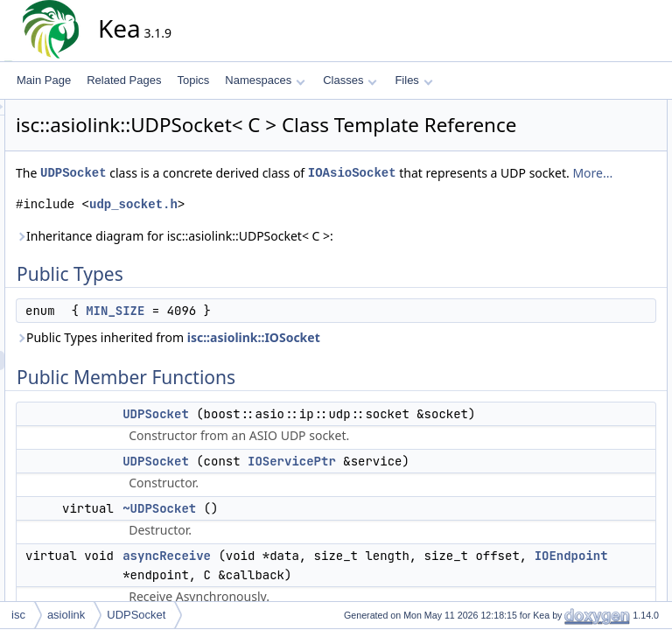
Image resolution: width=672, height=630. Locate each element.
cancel (567, 263)
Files (413, 80)
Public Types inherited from (325, 381)
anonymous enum (594, 129)
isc (18, 615)
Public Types (568, 109)
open (564, 360)
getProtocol (579, 321)
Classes (350, 80)
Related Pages (124, 80)
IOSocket (574, 514)
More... (458, 217)
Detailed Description (585, 533)
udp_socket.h (291, 248)
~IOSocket (577, 417)
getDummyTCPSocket (604, 475)
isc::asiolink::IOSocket (411, 381)
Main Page (44, 80)
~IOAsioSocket (587, 398)
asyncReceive (585, 225)
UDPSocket (231, 197)
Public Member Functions (597, 148)
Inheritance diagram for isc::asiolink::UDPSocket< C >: (332, 280)
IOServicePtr (449, 563)
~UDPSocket (582, 206)
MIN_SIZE (273, 354)
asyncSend (578, 244)
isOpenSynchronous (599, 340)
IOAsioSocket (217, 217)
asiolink (66, 615)
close (564, 283)
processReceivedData (603, 379)
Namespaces (265, 80)
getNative (574, 302)
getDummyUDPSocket (605, 456)
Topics (193, 80)
